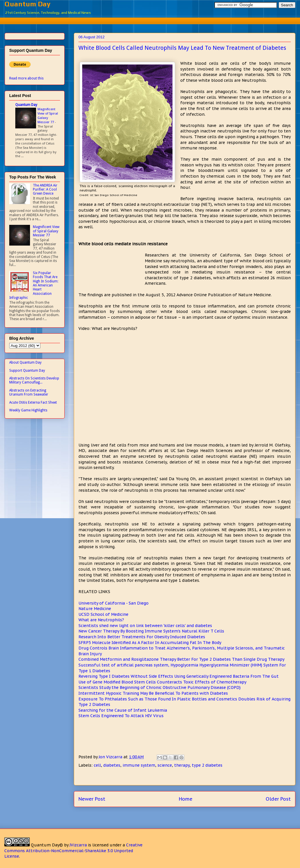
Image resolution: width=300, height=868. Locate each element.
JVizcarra (78, 845)
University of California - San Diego (114, 603)
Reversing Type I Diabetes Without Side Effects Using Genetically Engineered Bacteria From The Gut (179, 676)
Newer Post (92, 799)
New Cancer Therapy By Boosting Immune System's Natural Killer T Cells (151, 631)
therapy (182, 765)
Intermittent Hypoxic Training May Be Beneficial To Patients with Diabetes (153, 693)
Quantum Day (28, 4)
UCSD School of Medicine (103, 614)
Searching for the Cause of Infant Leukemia (123, 710)
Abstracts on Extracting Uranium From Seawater (29, 392)
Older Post (278, 799)
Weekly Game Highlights (28, 410)
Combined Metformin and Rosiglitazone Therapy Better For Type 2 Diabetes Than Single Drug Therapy (181, 659)
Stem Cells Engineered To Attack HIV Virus (121, 716)
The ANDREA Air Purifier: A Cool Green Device (45, 190)
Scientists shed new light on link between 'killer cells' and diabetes (145, 626)
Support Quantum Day (27, 371)
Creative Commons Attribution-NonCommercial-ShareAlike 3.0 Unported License (73, 851)
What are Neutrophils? (101, 620)
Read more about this (26, 78)
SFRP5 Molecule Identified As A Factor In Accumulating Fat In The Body (150, 643)
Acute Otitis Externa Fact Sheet (33, 402)
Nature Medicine (95, 609)
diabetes (112, 765)
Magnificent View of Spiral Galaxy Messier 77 (48, 115)
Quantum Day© (47, 845)
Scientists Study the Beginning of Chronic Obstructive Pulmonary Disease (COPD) (160, 687)
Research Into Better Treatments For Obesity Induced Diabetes (142, 637)
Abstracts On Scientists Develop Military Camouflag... (34, 380)
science (165, 765)
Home (186, 799)
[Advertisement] (154, 20)
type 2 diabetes (207, 765)
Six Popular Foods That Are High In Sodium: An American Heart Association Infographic (34, 285)
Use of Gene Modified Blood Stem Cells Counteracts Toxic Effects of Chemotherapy (162, 682)
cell (97, 765)
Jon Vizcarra (111, 757)
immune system (139, 765)
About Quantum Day (25, 362)
